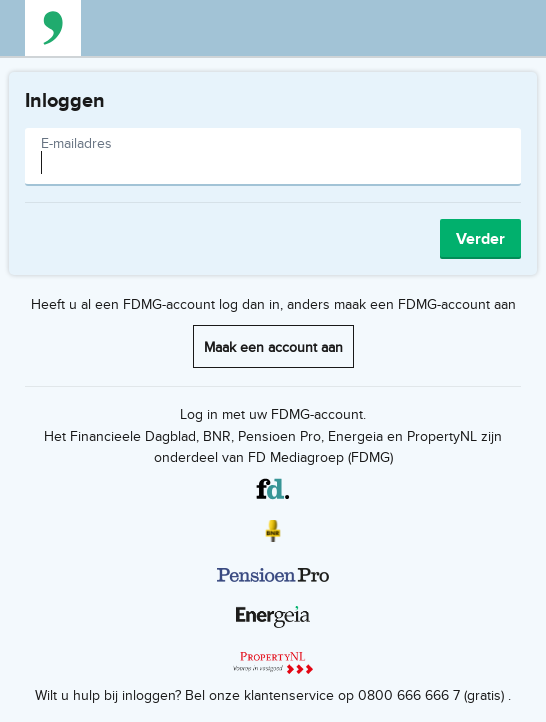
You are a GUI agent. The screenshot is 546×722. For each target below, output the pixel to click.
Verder (480, 238)
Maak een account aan (273, 346)
